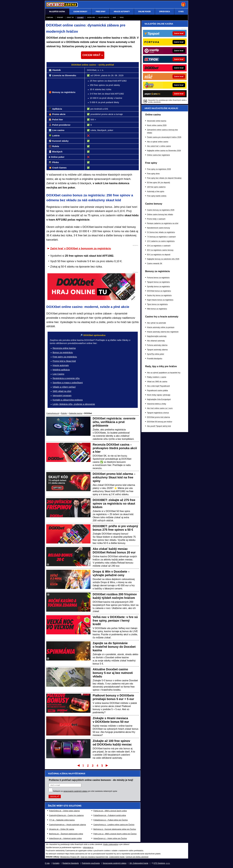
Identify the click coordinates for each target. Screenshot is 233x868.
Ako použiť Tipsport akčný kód (159, 426)
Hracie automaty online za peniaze (161, 327)
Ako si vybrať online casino (158, 142)
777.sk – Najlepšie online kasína (62, 820)
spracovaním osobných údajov (75, 791)
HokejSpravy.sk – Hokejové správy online (65, 838)
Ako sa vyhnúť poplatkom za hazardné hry (164, 373)
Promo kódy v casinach (156, 219)
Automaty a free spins (156, 191)
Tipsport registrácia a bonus (158, 413)
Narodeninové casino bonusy (158, 228)
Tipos (122, 17)
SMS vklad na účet (62, 391)
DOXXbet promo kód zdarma (158, 417)
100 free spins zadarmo (156, 187)
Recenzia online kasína (64, 348)
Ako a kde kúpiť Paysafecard (158, 386)
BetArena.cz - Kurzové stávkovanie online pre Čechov (115, 829)
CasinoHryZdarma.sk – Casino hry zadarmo (66, 815)
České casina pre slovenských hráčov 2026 (164, 137)
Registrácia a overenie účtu (66, 378)
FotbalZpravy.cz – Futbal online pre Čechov (110, 820)
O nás (47, 863)
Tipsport (60, 17)
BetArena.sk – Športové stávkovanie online (66, 834)
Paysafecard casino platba (157, 390)
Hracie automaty (61, 365)
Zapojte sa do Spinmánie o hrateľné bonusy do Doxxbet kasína (114, 647)
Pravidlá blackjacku (155, 359)
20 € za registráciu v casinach (159, 246)
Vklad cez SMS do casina (157, 382)
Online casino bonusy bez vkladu (160, 214)
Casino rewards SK (155, 263)
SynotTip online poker (156, 354)
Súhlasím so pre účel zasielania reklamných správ (85, 791)
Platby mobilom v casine (157, 377)
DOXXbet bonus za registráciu (159, 291)
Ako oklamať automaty (156, 341)
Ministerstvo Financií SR (70, 857)
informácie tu (88, 848)
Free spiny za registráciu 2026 (159, 169)
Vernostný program (62, 395)
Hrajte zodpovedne (111, 844)
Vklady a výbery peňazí (64, 387)
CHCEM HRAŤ (91, 55)
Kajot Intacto (104, 17)
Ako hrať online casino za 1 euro (160, 408)
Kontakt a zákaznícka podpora (68, 400)
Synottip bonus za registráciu (158, 287)
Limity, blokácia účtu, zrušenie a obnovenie (74, 404)
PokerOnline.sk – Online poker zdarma (64, 811)
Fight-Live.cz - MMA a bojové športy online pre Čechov (115, 834)
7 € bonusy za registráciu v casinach (161, 237)
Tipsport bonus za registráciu (158, 282)
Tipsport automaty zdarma (157, 350)
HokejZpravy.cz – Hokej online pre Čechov (110, 838)
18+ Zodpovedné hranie (139, 863)
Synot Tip (70, 17)
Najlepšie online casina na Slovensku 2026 (164, 151)
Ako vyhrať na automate (156, 323)
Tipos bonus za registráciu (157, 304)
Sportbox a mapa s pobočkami (68, 383)
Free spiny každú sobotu (157, 196)
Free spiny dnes (153, 174)
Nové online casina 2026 (157, 125)
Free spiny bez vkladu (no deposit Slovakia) (164, 178)
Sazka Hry (91, 17)
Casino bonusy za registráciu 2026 (161, 210)
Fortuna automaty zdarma (157, 345)
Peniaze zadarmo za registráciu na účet (163, 223)
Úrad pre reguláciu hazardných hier (94, 857)
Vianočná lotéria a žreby (157, 404)
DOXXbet (80, 17)
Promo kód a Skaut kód (64, 361)
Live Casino (58, 374)
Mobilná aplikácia (61, 370)
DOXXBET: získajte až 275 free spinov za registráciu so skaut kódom (114, 504)
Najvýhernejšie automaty (157, 336)
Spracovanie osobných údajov (115, 863)
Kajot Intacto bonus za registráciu (160, 300)
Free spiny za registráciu (65, 357)
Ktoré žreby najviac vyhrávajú (159, 395)
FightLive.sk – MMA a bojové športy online (110, 811)
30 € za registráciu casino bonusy (160, 250)
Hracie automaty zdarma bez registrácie (163, 332)
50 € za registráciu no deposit (159, 255)
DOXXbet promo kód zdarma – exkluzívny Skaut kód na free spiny (114, 477)
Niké (114, 17)
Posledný (107, 765)
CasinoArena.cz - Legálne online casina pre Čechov (114, 825)
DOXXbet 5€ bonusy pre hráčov (160, 422)
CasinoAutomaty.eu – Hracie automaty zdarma (67, 825)
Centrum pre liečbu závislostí (137, 857)
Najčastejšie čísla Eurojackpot (159, 399)
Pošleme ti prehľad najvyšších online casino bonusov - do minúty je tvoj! (91, 780)
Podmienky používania (91, 863)
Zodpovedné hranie (117, 857)
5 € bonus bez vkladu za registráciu (161, 232)
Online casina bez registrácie (158, 155)
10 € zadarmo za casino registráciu (161, 241)
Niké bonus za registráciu (157, 309)
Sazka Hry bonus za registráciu (159, 295)
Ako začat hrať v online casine (159, 146)
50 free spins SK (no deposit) (158, 183)
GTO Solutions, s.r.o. (162, 863)
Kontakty (56, 863)
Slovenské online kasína (157, 121)
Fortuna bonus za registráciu (158, 278)
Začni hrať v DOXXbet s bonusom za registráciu (81, 248)
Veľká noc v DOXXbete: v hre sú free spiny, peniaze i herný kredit (115, 621)
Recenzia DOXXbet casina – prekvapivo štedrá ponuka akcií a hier (115, 448)
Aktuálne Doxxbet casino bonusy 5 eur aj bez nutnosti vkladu (113, 673)
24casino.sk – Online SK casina (62, 829)
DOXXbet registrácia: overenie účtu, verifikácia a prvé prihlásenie (114, 422)
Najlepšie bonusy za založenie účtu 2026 (163, 259)
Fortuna (50, 17)
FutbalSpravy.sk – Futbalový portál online (110, 815)
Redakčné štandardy (71, 863)
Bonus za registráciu (63, 352)
